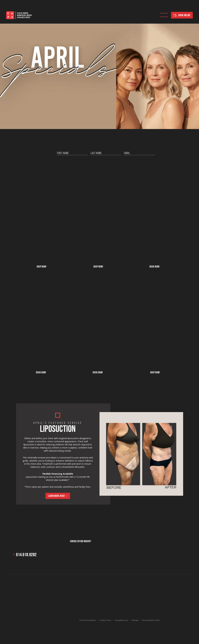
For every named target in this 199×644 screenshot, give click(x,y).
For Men (145, 15)
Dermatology (60, 15)
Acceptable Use (121, 620)
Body (82, 15)
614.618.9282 (26, 555)
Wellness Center (130, 15)
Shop (154, 15)
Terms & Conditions (88, 620)
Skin (97, 15)
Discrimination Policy (151, 620)
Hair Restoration (110, 15)
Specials (164, 15)
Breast (73, 15)
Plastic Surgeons (43, 15)
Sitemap (135, 620)
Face (90, 15)
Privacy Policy (105, 620)
